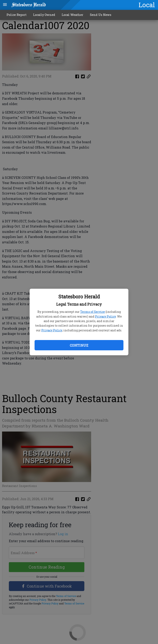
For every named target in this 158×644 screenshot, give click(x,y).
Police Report (17, 15)
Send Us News (101, 15)
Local (147, 5)
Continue (79, 345)
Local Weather (73, 15)
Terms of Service (93, 312)
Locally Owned (44, 15)
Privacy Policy (105, 316)
